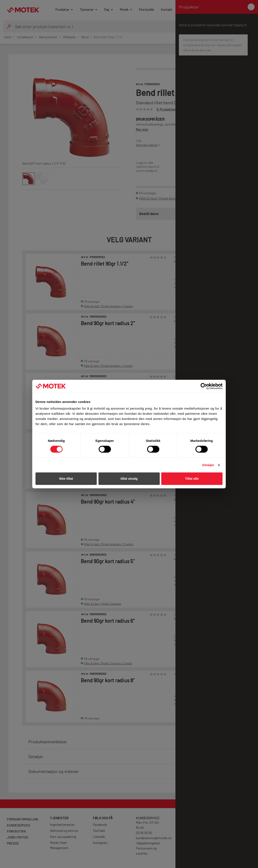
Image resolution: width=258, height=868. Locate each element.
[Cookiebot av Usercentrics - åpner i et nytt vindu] (204, 386)
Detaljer (208, 465)
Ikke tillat (66, 479)
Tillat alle (192, 479)
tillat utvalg (129, 479)
